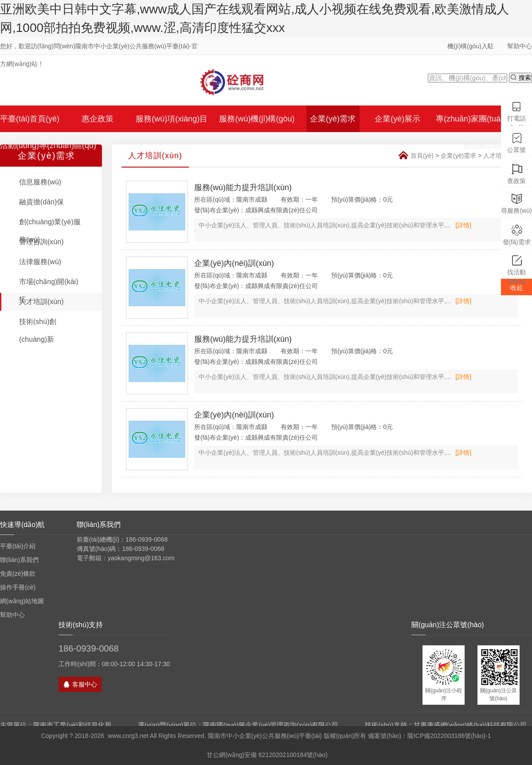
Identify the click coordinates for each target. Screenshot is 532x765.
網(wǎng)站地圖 (22, 601)
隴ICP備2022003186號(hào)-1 (449, 736)
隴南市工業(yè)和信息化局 (72, 725)
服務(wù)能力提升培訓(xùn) (243, 187)
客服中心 (80, 684)
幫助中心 (520, 46)
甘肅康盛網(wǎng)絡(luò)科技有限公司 (470, 725)
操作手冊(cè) (18, 587)
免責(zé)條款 (18, 574)
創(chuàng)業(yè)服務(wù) (50, 231)
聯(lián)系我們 (19, 560)
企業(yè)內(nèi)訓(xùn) (234, 263)
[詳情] (463, 225)
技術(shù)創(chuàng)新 (38, 330)
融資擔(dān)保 (41, 202)
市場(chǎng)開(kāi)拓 (49, 291)
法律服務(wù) (40, 262)
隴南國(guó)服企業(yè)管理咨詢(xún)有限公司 (271, 725)
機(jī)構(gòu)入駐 (471, 46)
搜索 (520, 77)
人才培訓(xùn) (41, 302)
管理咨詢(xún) (41, 242)
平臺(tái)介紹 (18, 546)
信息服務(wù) (40, 182)
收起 (516, 288)
